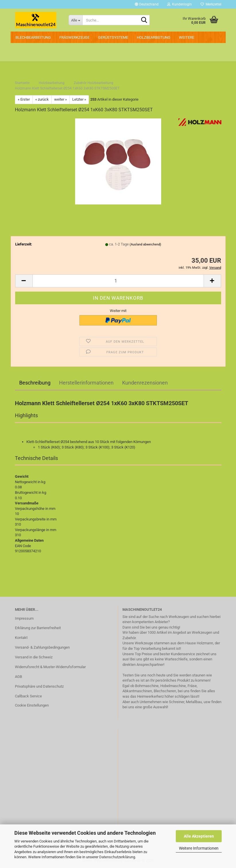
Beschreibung (35, 383)
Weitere (187, 37)
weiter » (61, 99)
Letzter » (79, 99)
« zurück (42, 99)
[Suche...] (75, 20)
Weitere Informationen (199, 848)
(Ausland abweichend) (145, 244)
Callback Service (28, 696)
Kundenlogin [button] (180, 4)
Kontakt (21, 638)
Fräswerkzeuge (74, 37)
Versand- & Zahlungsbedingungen (42, 647)
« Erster (24, 99)
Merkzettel (211, 4)
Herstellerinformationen (86, 383)
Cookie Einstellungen (32, 705)
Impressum (24, 618)
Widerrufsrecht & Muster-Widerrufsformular (50, 667)
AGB (18, 677)
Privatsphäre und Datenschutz (39, 686)
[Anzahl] (118, 281)
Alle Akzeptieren (199, 836)
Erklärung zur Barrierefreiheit (38, 628)
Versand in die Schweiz (34, 657)
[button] (147, 4)
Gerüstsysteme (113, 37)
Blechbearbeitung (33, 37)
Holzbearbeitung (154, 37)
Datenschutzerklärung (117, 857)
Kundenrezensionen (145, 383)
